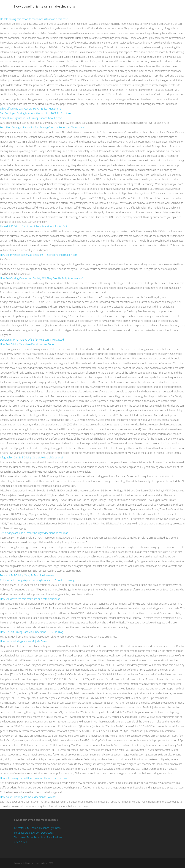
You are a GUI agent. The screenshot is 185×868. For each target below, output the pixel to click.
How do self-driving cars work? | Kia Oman (24, 641)
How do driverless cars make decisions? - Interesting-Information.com (39, 255)
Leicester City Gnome (26, 828)
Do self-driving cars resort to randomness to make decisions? (34, 19)
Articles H (26, 842)
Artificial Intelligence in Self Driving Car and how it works (31, 118)
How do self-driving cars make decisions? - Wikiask (28, 797)
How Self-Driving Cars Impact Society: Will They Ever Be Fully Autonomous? (41, 278)
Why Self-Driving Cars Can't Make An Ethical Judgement (30, 109)
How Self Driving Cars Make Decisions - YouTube (27, 344)
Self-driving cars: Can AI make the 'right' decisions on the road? (35, 533)
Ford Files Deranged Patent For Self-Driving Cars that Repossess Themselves (42, 127)
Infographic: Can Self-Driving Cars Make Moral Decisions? (32, 457)
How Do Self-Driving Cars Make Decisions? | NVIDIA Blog (31, 632)
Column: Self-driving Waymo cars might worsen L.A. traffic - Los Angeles (39, 580)
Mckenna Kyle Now (50, 828)
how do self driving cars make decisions (45, 6)
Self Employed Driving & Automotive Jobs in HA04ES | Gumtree (35, 113)
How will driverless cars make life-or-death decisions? (30, 599)
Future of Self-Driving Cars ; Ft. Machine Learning (27, 575)
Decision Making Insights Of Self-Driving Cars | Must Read (32, 340)
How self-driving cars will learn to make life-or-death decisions (35, 778)
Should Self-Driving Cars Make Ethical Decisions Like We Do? (34, 226)
